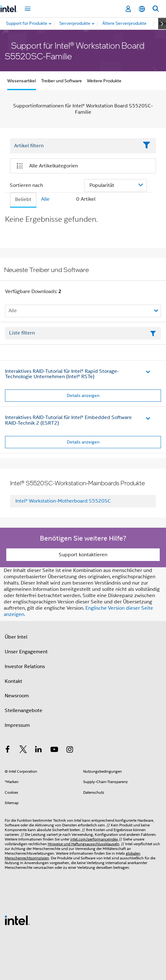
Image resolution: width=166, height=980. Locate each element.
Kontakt (13, 681)
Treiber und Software (62, 81)
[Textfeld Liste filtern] (83, 333)
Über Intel (16, 637)
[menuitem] (75, 24)
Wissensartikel (22, 81)
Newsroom (17, 696)
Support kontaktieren (83, 555)
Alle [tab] (45, 199)
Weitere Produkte (104, 81)
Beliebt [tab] (23, 199)
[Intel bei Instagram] (70, 750)
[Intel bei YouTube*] (54, 750)
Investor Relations (25, 667)
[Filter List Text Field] (74, 146)
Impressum (17, 725)
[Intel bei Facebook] (8, 750)
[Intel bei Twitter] (23, 750)
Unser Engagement (26, 652)
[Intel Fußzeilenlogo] (17, 920)
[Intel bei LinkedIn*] (39, 750)
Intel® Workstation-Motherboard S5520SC (63, 501)
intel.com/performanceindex (94, 839)
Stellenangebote (24, 710)
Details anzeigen (83, 395)
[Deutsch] (142, 9)
